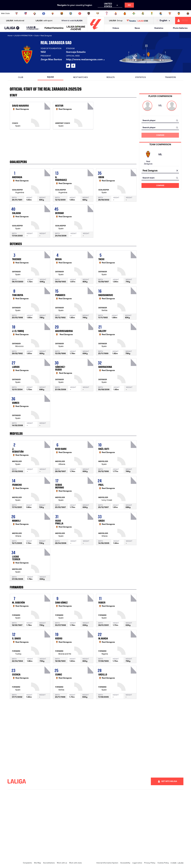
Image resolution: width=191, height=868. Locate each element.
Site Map (38, 863)
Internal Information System (107, 863)
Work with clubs (75, 863)
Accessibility (125, 863)
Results (111, 77)
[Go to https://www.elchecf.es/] (53, 13)
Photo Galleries (180, 28)
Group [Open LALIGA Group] (116, 21)
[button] (12, 28)
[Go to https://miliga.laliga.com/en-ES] (183, 21)
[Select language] (164, 21)
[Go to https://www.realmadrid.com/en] (143, 13)
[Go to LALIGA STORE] (137, 21)
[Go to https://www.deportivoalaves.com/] (44, 13)
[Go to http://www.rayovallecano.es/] (98, 13)
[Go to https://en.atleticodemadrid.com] (26, 13)
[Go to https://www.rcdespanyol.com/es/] (116, 13)
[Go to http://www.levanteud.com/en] (89, 13)
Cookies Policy (163, 863)
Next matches (80, 77)
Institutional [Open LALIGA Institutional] (15, 21)
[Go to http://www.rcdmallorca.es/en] (125, 13)
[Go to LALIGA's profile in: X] (68, 66)
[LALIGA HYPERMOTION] (33, 28)
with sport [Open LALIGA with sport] (44, 21)
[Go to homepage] (96, 31)
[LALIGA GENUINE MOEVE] (76, 28)
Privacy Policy (150, 863)
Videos (116, 28)
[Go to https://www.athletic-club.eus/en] (17, 13)
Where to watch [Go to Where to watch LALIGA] (72, 21)
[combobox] (160, 120)
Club (21, 77)
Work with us (62, 863)
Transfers (170, 77)
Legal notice (137, 863)
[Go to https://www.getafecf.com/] (71, 13)
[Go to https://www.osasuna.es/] (35, 13)
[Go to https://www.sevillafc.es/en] (170, 13)
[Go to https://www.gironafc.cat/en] (80, 13)
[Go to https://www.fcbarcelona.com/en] (62, 13)
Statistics (159, 28)
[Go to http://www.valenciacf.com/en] (179, 13)
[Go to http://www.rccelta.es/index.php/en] (107, 13)
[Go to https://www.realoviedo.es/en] (152, 13)
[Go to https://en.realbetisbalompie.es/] (134, 13)
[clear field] (177, 171)
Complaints (27, 863)
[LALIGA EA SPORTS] (12, 28)
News (137, 28)
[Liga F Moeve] (54, 28)
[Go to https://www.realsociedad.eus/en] (161, 13)
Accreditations (49, 863)
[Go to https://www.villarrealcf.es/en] (188, 13)
